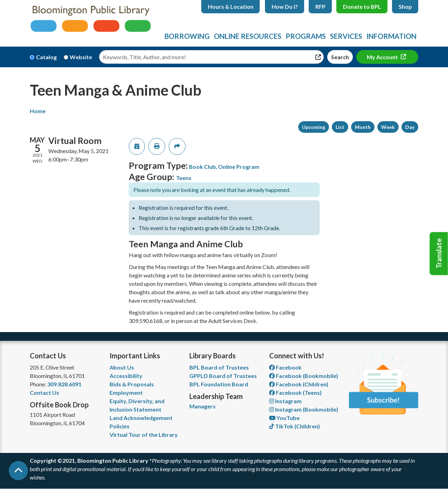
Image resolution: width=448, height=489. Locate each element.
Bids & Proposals (132, 384)
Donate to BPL (362, 6)
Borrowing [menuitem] (187, 36)
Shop (405, 6)
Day (410, 127)
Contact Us (44, 392)
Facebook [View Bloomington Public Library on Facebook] (285, 367)
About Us (122, 367)
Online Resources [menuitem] (248, 36)
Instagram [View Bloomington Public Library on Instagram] (285, 401)
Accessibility (126, 376)
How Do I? (285, 6)
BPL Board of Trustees (219, 367)
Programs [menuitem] (306, 36)
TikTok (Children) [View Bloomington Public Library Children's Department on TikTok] (295, 426)
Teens (184, 178)
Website (81, 57)
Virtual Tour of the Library (144, 435)
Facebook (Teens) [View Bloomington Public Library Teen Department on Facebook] (295, 392)
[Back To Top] (18, 471)
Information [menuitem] (391, 36)
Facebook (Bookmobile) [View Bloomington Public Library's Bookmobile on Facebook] (304, 376)
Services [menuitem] (346, 36)
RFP (320, 6)
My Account (383, 57)
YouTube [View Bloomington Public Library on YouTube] (284, 418)
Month (363, 127)
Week (388, 127)
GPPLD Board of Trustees (223, 376)
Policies (120, 426)
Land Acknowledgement (141, 418)
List (340, 127)
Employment (126, 392)
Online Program (239, 167)
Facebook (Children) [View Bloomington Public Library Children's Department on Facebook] (299, 384)
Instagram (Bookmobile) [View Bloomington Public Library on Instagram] (304, 409)
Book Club (202, 167)
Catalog (46, 57)
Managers (202, 406)
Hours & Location (231, 6)
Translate (439, 254)
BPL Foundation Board (219, 384)
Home (38, 111)
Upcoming (314, 127)
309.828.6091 (64, 384)
